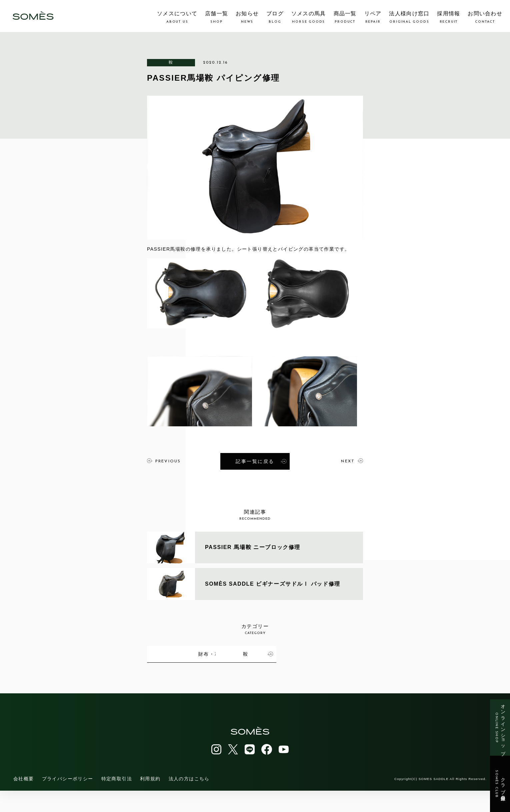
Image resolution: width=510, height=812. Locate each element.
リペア (373, 17)
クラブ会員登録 (500, 784)
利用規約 (150, 800)
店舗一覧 (216, 17)
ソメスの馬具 (309, 17)
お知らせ (247, 17)
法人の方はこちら (189, 800)
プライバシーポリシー (68, 800)
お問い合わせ (485, 17)
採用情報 (448, 17)
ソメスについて (177, 17)
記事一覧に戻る (261, 461)
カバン (266, 653)
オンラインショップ (500, 727)
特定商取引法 (117, 800)
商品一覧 (345, 17)
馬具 (194, 653)
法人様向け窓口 (409, 17)
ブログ (275, 17)
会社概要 (24, 800)
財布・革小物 (336, 653)
